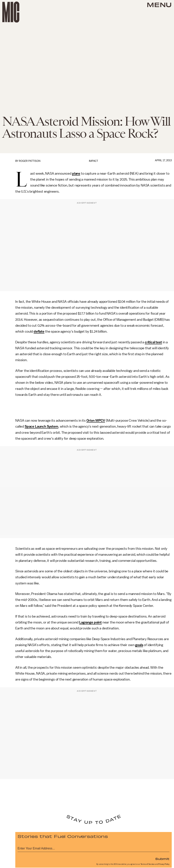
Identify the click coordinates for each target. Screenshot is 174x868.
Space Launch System (41, 426)
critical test (153, 342)
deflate (39, 331)
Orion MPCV (96, 421)
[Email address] (94, 848)
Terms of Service (148, 864)
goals (139, 645)
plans (76, 173)
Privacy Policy (164, 864)
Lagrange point (90, 622)
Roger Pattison (30, 161)
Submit (162, 859)
